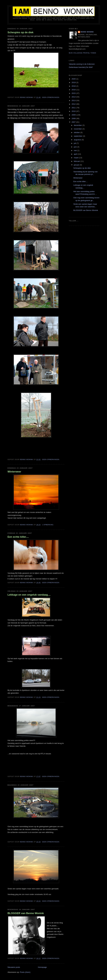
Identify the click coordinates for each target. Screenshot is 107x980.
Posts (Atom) (25, 972)
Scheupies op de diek (20, 32)
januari (77, 165)
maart (76, 158)
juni (76, 147)
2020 (74, 79)
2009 (74, 115)
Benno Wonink (87, 32)
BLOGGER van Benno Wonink (26, 913)
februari (77, 161)
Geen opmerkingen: (51, 97)
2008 (74, 118)
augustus (78, 140)
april (76, 154)
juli (75, 143)
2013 (74, 100)
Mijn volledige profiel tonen (82, 53)
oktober (77, 132)
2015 (74, 93)
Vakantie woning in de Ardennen (82, 64)
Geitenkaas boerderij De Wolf (81, 67)
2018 (74, 86)
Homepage (42, 967)
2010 (74, 111)
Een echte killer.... (18, 537)
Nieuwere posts (14, 967)
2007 (74, 122)
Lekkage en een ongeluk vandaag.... (29, 595)
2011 (74, 108)
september (78, 136)
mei (76, 150)
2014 (74, 97)
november (78, 129)
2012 (74, 104)
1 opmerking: (48, 525)
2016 (74, 90)
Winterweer (14, 472)
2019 (74, 82)
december (78, 125)
